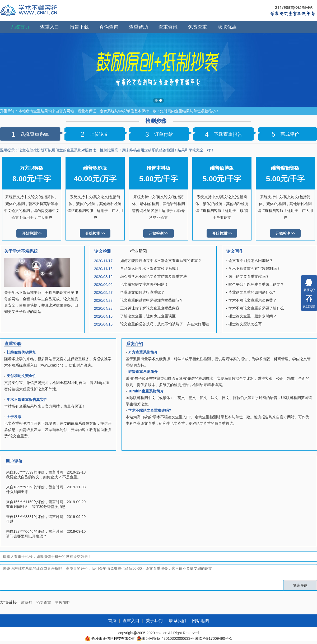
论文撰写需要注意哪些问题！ (144, 284)
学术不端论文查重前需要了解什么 (256, 308)
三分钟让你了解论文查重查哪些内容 (150, 308)
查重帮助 (138, 27)
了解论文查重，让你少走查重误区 (148, 316)
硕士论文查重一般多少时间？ (253, 316)
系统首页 (20, 27)
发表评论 (300, 585)
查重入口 (50, 27)
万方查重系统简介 (143, 352)
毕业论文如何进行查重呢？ (142, 292)
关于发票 (14, 417)
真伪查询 (109, 27)
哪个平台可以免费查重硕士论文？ (256, 284)
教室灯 (27, 603)
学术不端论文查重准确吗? (150, 410)
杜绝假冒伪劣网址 (21, 352)
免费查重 (198, 27)
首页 (112, 621)
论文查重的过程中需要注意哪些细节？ (152, 300)
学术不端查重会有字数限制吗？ (254, 268)
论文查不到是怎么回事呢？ (251, 261)
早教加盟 (62, 603)
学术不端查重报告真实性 (27, 400)
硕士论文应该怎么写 (245, 324)
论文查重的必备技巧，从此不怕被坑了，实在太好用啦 (165, 324)
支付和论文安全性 (21, 376)
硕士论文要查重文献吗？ (249, 276)
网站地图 (201, 621)
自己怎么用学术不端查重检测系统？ (150, 268)
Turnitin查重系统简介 (146, 391)
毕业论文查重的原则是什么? (252, 292)
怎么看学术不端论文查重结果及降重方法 (153, 276)
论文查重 (44, 603)
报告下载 (79, 27)
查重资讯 (168, 27)
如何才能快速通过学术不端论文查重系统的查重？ (161, 261)
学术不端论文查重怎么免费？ (253, 300)
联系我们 (178, 621)
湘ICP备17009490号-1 (213, 638)
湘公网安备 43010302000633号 (168, 638)
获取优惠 (227, 27)
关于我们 (154, 621)
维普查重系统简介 (143, 372)
